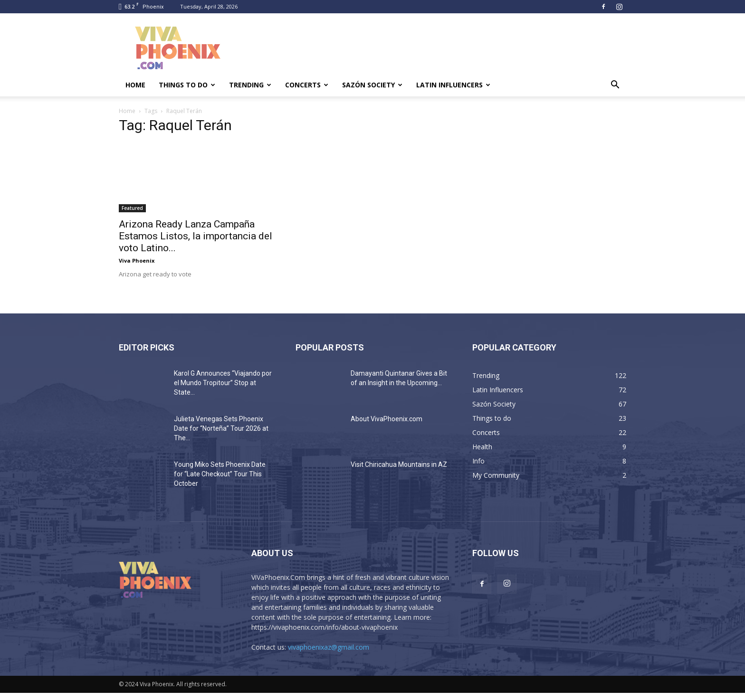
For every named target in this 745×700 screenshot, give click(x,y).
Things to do (187, 85)
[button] (615, 86)
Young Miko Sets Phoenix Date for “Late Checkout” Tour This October (220, 474)
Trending (250, 85)
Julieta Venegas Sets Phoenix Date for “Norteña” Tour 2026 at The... (221, 428)
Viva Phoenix (137, 260)
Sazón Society (372, 85)
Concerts (307, 85)
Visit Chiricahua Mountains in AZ (399, 464)
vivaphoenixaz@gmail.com (329, 647)
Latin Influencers (453, 85)
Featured (132, 208)
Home (135, 85)
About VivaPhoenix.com (387, 419)
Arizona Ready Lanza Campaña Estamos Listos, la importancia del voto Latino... (196, 236)
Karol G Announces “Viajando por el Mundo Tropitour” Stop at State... (223, 383)
